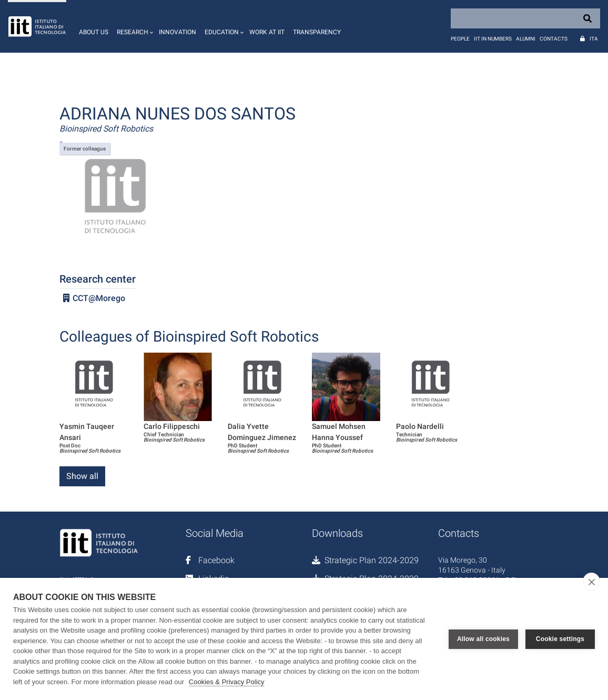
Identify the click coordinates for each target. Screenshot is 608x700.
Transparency (317, 32)
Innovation (178, 32)
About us (94, 32)
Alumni (526, 39)
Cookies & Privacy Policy (227, 682)
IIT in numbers (493, 39)
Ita (594, 39)
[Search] (525, 18)
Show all (82, 476)
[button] (134, 26)
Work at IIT (267, 32)
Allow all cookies (483, 639)
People (460, 39)
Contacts (554, 39)
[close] (591, 582)
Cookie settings (560, 639)
